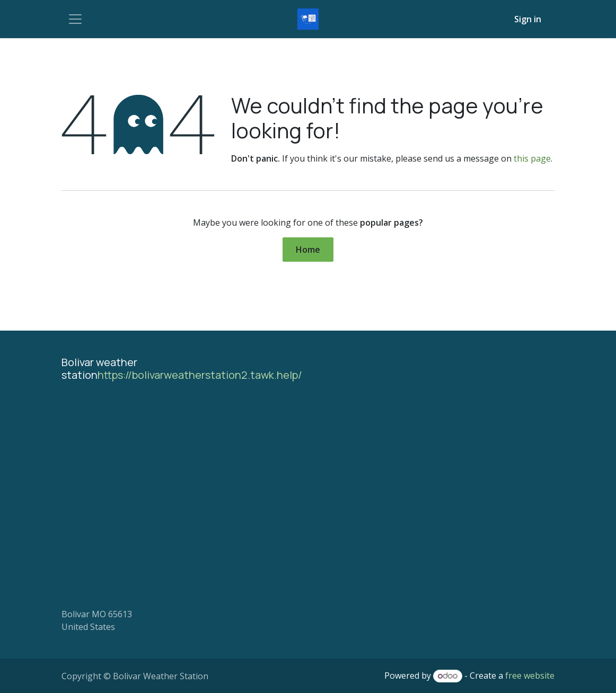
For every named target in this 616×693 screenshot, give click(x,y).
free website (530, 676)
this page (532, 158)
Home (308, 250)
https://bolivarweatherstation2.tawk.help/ (200, 375)
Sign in (528, 19)
